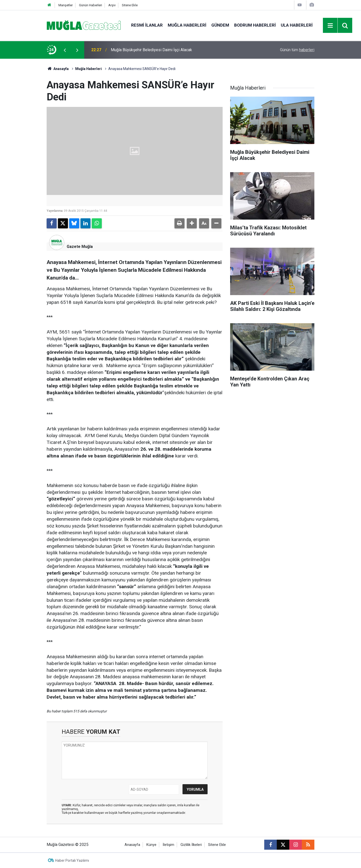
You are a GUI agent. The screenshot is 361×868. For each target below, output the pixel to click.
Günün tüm (297, 50)
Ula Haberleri (297, 25)
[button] (192, 223)
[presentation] (65, 50)
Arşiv (112, 5)
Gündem (220, 25)
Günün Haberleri (91, 5)
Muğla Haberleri (187, 25)
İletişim (168, 845)
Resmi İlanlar (147, 25)
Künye (151, 845)
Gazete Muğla (80, 247)
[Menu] (330, 26)
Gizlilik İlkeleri (191, 845)
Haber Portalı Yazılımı (72, 860)
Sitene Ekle (130, 5)
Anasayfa (58, 69)
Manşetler (66, 5)
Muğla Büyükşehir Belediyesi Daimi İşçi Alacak (151, 50)
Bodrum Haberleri (255, 25)
